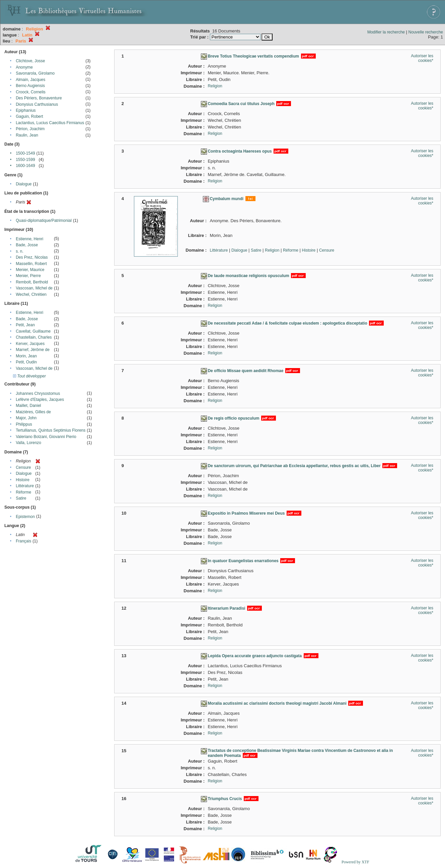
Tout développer (29, 376)
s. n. (20, 251)
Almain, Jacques (30, 80)
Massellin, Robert (31, 264)
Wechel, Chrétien (31, 294)
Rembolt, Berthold (32, 282)
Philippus (24, 424)
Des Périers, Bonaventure (39, 98)
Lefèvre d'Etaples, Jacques (40, 400)
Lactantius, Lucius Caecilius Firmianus (50, 123)
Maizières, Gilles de (33, 412)
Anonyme (24, 67)
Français (23, 541)
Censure (23, 467)
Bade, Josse (27, 245)
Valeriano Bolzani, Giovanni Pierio (46, 437)
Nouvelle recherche (426, 32)
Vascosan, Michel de (34, 288)
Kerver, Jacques (30, 344)
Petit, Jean (25, 325)
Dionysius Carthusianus (37, 104)
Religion (215, 86)
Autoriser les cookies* (422, 58)
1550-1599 (25, 160)
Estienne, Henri (29, 239)
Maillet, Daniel (28, 406)
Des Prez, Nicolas (32, 257)
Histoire (23, 480)
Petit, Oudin (26, 362)
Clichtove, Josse (30, 61)
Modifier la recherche (386, 32)
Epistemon (25, 517)
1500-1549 (25, 153)
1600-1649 (25, 166)
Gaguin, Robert (29, 116)
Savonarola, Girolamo (35, 73)
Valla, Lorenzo (28, 443)
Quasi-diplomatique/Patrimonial (44, 221)
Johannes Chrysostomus (38, 394)
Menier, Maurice (30, 270)
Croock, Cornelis (31, 92)
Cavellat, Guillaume (33, 331)
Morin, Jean (26, 356)
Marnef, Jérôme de (33, 350)
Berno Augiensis (30, 86)
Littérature (25, 486)
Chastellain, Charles (34, 337)
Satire (21, 498)
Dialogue (24, 184)
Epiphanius (26, 110)
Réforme (23, 492)
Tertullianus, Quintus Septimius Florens (51, 430)
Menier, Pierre (28, 276)
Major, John (26, 418)
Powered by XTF (355, 862)
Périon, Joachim (30, 129)
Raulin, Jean (27, 135)
